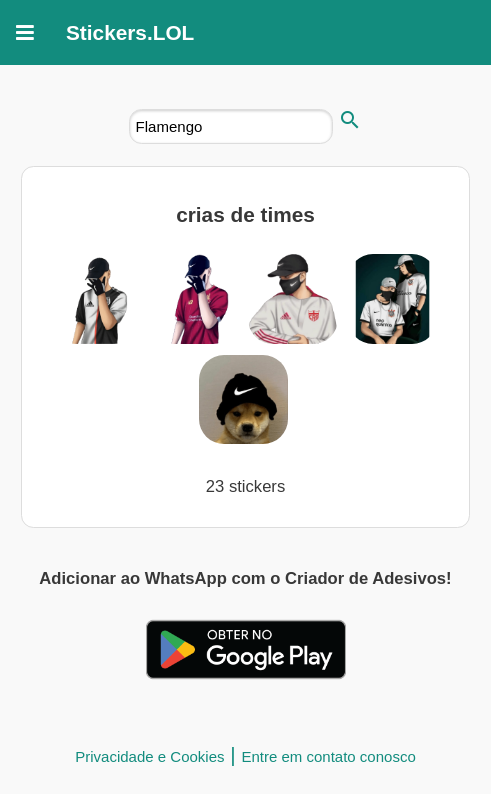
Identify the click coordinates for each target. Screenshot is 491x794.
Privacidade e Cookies (149, 756)
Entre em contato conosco (328, 756)
